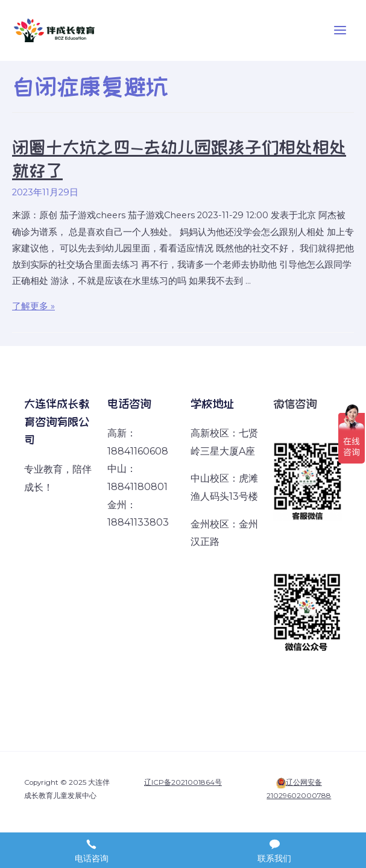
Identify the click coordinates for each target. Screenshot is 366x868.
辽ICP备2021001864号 (183, 782)
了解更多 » (33, 306)
